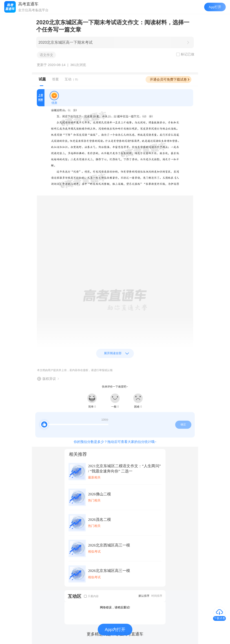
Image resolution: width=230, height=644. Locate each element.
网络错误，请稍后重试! (115, 607)
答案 (55, 79)
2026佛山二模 (99, 494)
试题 (42, 79)
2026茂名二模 (99, 520)
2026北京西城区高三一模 (109, 545)
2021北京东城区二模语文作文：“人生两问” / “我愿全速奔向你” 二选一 (124, 469)
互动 (72, 79)
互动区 (75, 596)
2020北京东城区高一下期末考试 (65, 42)
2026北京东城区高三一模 (109, 571)
